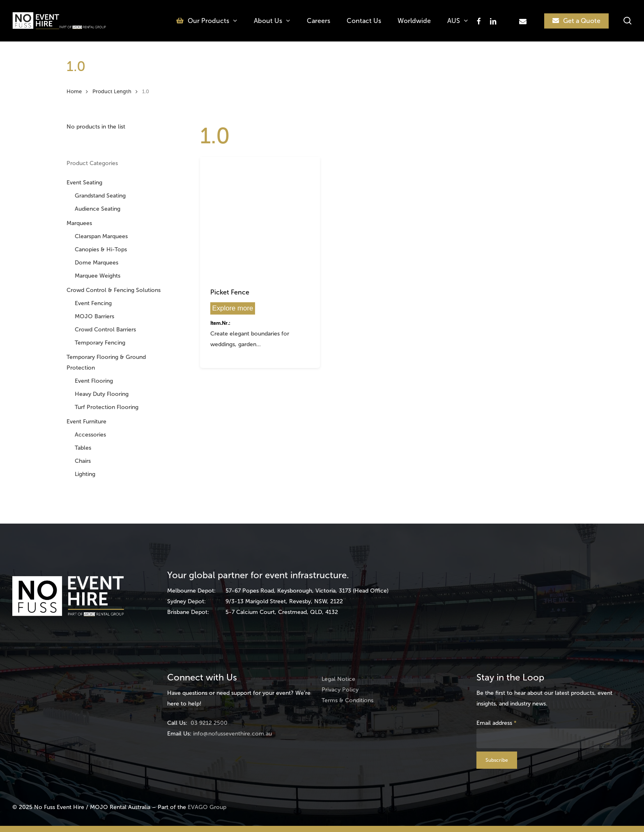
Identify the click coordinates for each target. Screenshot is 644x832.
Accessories (90, 435)
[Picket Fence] (260, 217)
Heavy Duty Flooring (102, 394)
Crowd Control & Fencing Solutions (114, 290)
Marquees (79, 223)
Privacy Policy (340, 690)
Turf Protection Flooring (107, 407)
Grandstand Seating (100, 196)
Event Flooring (94, 381)
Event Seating (84, 183)
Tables (83, 448)
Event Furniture (86, 422)
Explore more (233, 308)
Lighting (85, 474)
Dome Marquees (97, 263)
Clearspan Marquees (101, 236)
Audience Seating (98, 209)
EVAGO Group (207, 807)
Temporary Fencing (100, 343)
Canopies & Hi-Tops (101, 249)
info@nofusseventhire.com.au (232, 734)
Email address (497, 723)
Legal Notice (338, 679)
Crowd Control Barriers (105, 330)
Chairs (83, 461)
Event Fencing (93, 303)
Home (74, 91)
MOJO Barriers (94, 316)
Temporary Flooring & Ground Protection (106, 362)
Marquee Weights (98, 276)
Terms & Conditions (347, 700)
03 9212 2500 (209, 723)
